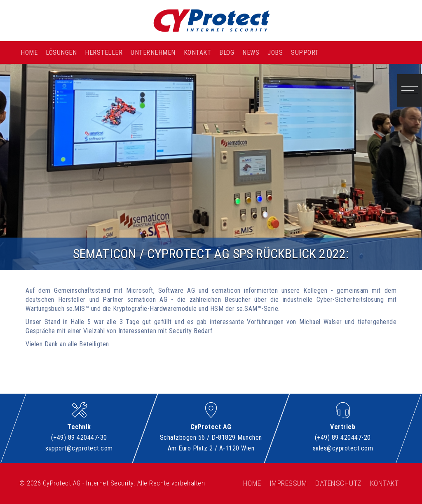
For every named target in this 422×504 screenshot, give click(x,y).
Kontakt (198, 52)
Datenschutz (339, 483)
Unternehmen (153, 52)
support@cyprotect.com (79, 448)
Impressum (288, 483)
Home (29, 52)
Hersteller (104, 52)
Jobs (275, 52)
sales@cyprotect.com (343, 448)
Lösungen (61, 52)
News (251, 52)
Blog (227, 52)
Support (305, 52)
